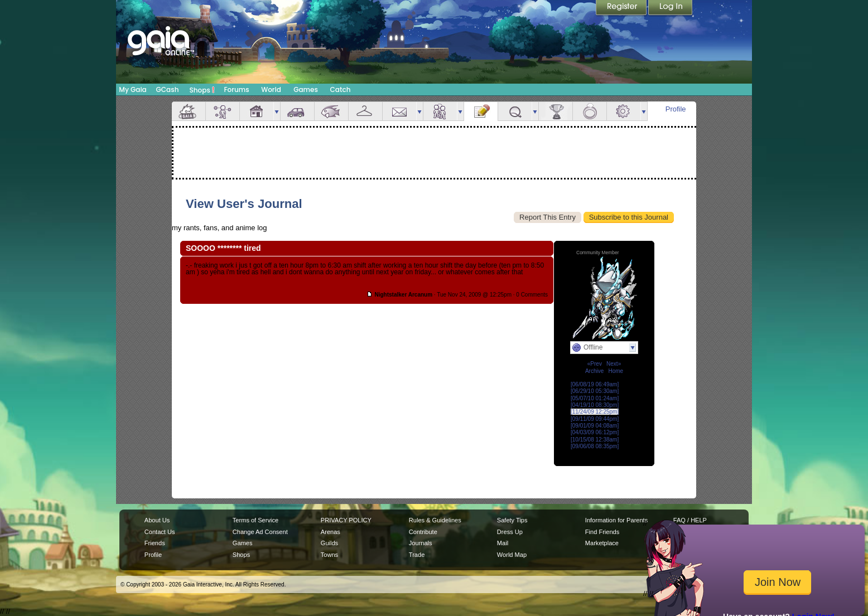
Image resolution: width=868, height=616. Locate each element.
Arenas (331, 532)
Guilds (329, 543)
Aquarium (331, 111)
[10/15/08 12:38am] (595, 440)
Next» (614, 364)
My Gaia (132, 89)
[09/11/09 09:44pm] (595, 419)
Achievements (556, 111)
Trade (417, 555)
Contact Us (160, 532)
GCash (168, 89)
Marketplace (602, 543)
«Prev (595, 364)
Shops (202, 90)
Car (297, 111)
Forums (236, 89)
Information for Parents (616, 520)
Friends (440, 111)
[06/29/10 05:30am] (595, 391)
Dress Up (510, 532)
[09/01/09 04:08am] (595, 426)
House (257, 111)
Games (306, 89)
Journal (481, 111)
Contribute (423, 532)
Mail (399, 111)
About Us (157, 520)
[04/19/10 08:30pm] (595, 405)
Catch (341, 89)
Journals (421, 543)
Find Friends (602, 532)
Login (671, 8)
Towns (329, 555)
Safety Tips (512, 520)
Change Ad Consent (260, 532)
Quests (515, 111)
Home (616, 371)
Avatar (223, 111)
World (271, 89)
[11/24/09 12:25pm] (595, 412)
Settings (624, 111)
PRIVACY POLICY (346, 520)
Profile (676, 109)
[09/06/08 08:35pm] (595, 446)
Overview (189, 111)
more (277, 111)
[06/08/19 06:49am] (595, 384)
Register (622, 8)
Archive (594, 371)
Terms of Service (255, 520)
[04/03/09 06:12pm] (595, 432)
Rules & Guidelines (435, 520)
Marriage (590, 111)
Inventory (365, 111)
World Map (512, 555)
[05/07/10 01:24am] (595, 398)
